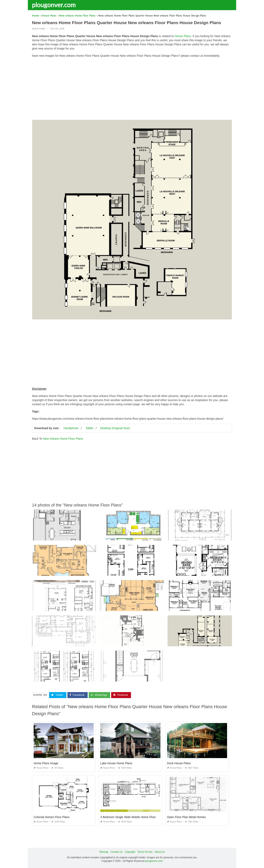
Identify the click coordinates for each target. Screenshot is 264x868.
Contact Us (116, 852)
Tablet (89, 428)
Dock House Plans (179, 763)
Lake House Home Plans (116, 763)
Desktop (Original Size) (115, 428)
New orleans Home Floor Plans (63, 439)
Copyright (130, 852)
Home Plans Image (46, 763)
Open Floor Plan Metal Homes (186, 817)
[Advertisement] (132, 90)
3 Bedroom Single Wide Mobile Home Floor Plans (132, 817)
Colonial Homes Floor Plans (52, 817)
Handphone (71, 428)
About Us (160, 852)
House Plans (39, 29)
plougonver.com (54, 5)
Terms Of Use (145, 852)
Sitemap (104, 852)
